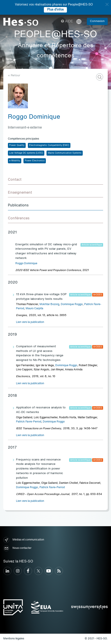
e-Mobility (15, 161)
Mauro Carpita (34, 309)
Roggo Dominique (26, 264)
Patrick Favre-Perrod (29, 422)
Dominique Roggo (72, 304)
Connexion (97, 21)
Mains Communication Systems (65, 153)
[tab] (55, 180)
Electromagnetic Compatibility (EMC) (49, 145)
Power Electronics (35, 161)
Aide (67, 22)
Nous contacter (17, 548)
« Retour (14, 75)
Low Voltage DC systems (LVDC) (26, 153)
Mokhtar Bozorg (49, 304)
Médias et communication (24, 540)
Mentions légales (14, 639)
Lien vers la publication (30, 322)
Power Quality (17, 145)
